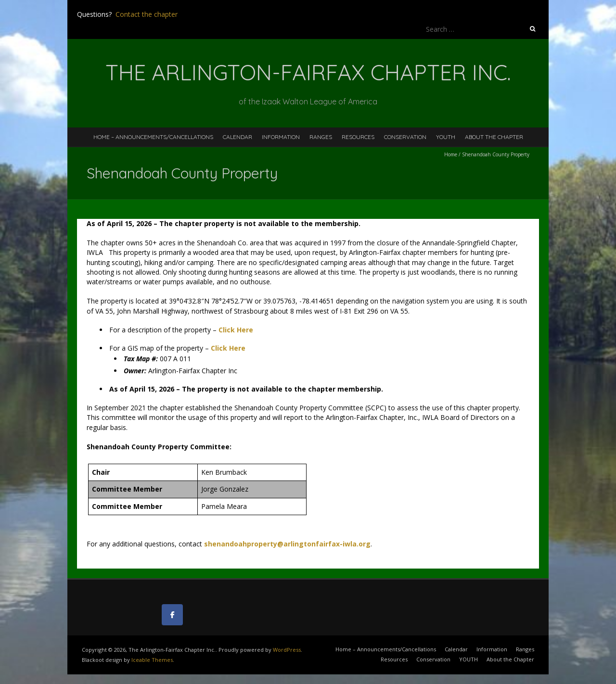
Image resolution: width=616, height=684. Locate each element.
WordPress (287, 650)
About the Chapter (494, 137)
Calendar (237, 137)
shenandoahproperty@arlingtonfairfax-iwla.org (287, 544)
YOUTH (446, 137)
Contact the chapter (147, 14)
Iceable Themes (152, 660)
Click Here (228, 348)
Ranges (321, 137)
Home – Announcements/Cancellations (153, 137)
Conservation (405, 137)
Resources (358, 137)
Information (281, 137)
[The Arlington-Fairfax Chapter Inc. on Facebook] (172, 615)
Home (451, 154)
